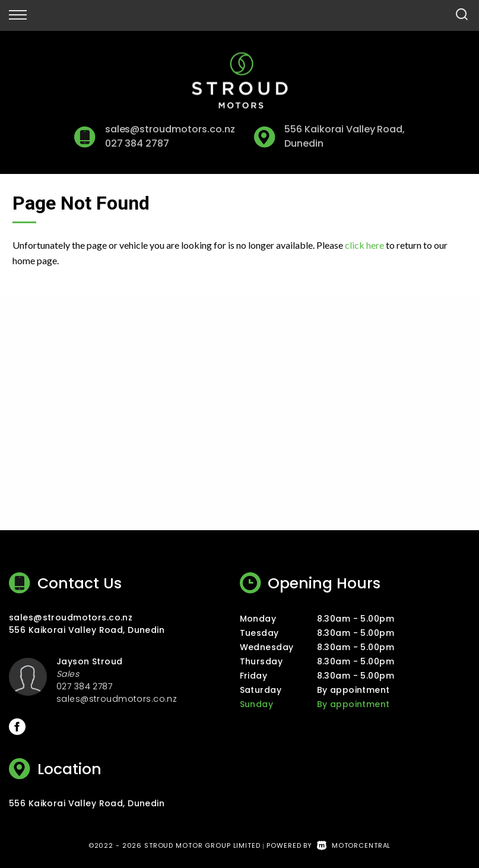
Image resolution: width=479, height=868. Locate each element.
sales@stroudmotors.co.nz (170, 129)
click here (364, 245)
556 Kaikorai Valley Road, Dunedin (87, 630)
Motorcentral (354, 845)
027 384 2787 (137, 143)
